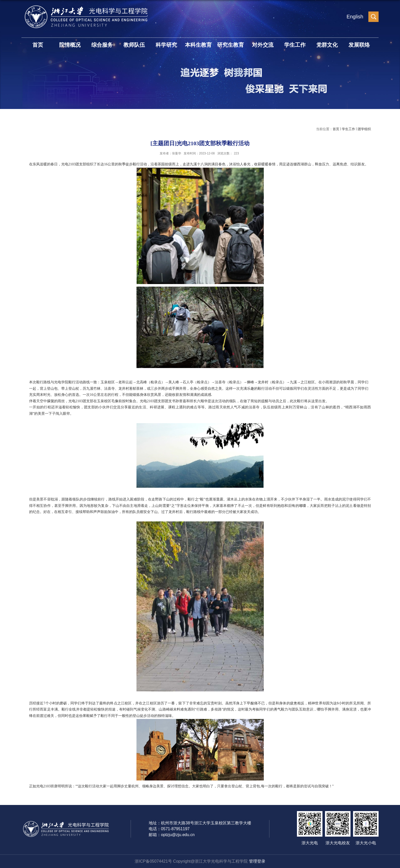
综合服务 (102, 45)
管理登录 (257, 861)
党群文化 (327, 45)
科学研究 (166, 45)
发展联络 (359, 45)
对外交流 (263, 45)
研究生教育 (230, 45)
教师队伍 (134, 45)
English (355, 17)
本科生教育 (198, 45)
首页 (38, 45)
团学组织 (364, 129)
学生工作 (295, 45)
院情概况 (70, 45)
